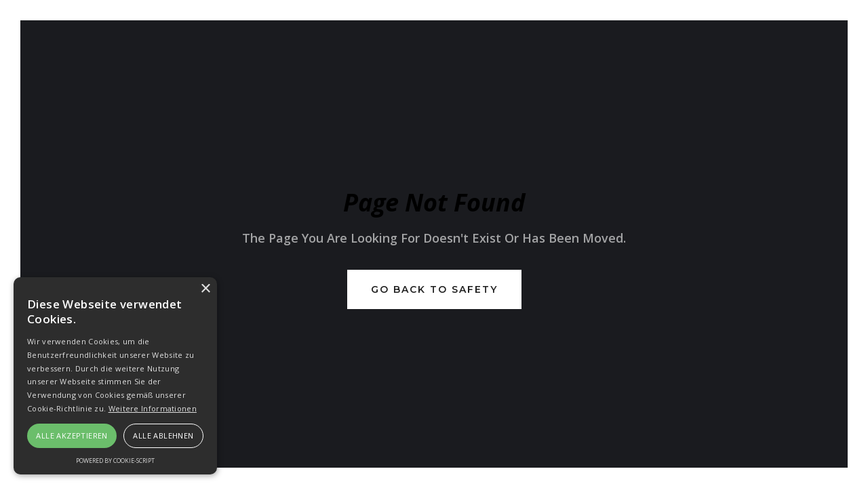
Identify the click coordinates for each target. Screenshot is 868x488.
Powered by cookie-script (115, 461)
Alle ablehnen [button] (163, 435)
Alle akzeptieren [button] (72, 435)
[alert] (115, 376)
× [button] (205, 289)
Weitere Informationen (153, 408)
